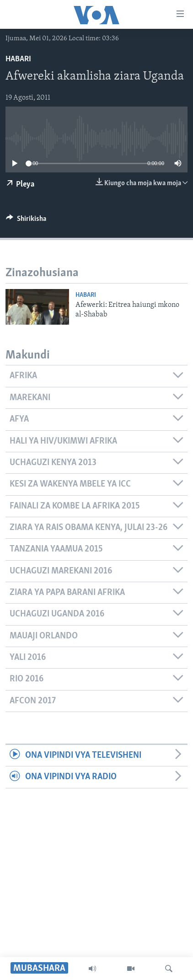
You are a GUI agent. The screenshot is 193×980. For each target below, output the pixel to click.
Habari (18, 59)
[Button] (26, 221)
